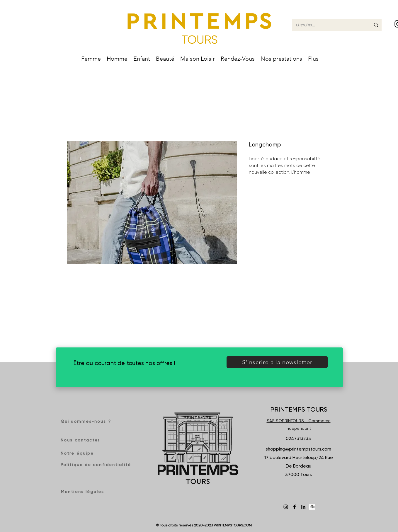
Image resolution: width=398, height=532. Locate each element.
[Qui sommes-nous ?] (88, 421)
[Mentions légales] (84, 492)
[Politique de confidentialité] (97, 465)
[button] (91, 58)
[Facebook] (295, 507)
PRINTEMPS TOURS (299, 409)
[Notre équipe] (80, 453)
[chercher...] (329, 25)
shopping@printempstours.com (298, 449)
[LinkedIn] (303, 507)
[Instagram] (286, 507)
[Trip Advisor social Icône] (312, 507)
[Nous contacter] (82, 440)
